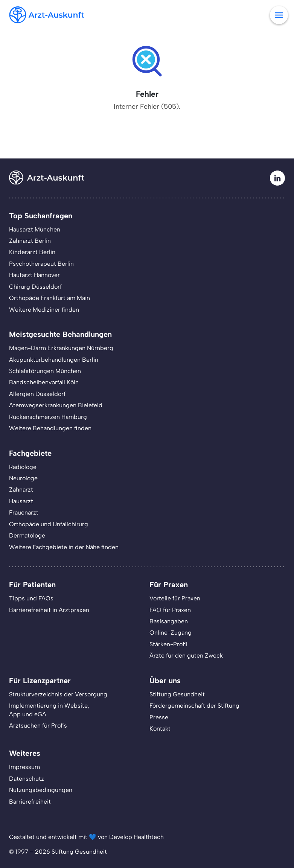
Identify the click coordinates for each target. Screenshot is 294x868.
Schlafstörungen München (45, 371)
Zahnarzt (21, 490)
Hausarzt (21, 501)
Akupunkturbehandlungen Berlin (54, 360)
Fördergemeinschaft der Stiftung (194, 706)
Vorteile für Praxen (175, 598)
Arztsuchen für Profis (38, 726)
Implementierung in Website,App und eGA (49, 710)
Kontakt (160, 729)
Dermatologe (27, 535)
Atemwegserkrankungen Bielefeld (56, 405)
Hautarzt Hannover (34, 275)
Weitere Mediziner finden (44, 310)
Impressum (24, 767)
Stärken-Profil (168, 644)
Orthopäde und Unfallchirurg (49, 524)
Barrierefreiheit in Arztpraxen (49, 610)
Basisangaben (169, 621)
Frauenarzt (24, 512)
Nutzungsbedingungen (41, 790)
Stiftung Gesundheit (177, 694)
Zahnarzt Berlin (30, 241)
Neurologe (23, 478)
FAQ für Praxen (170, 610)
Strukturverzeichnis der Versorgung (58, 694)
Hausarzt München (35, 229)
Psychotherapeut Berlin (41, 264)
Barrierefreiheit (30, 802)
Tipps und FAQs (31, 598)
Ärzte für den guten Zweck (186, 656)
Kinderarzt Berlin (32, 252)
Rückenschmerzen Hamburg (48, 417)
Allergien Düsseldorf (37, 394)
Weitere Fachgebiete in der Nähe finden (64, 547)
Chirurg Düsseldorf (35, 287)
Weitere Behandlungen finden (50, 428)
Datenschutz (27, 779)
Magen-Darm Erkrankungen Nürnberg (61, 348)
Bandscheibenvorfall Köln (44, 382)
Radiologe (23, 467)
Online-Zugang (171, 633)
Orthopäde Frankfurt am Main (50, 298)
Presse (159, 717)
